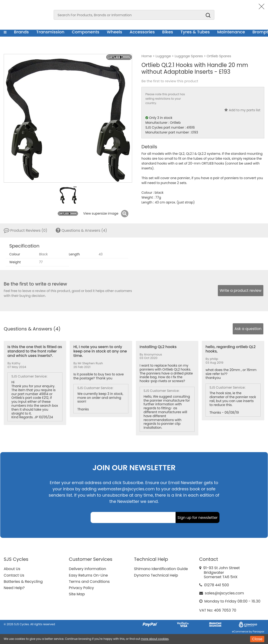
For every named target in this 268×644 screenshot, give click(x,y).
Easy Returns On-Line (88, 575)
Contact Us (14, 575)
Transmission (50, 32)
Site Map (77, 594)
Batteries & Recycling (23, 582)
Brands (21, 32)
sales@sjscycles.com (224, 593)
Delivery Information (88, 569)
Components (86, 32)
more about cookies (155, 639)
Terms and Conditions (89, 582)
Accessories (142, 32)
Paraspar (258, 631)
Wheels (114, 32)
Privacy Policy (82, 588)
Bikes (168, 32)
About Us (12, 569)
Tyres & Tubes (195, 32)
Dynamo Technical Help (156, 575)
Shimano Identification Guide (161, 569)
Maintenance (231, 32)
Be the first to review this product (170, 81)
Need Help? (14, 588)
